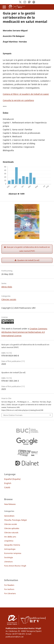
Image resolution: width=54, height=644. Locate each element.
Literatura (8, 562)
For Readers (9, 585)
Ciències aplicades (12, 528)
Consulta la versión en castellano (18, 100)
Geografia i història (12, 545)
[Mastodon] (29, 2)
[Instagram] (25, 2)
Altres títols (7, 287)
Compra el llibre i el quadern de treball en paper (26, 94)
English (8, 483)
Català (7, 487)
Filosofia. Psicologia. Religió (16, 520)
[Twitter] (20, 2)
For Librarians (10, 593)
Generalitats (9, 516)
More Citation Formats (13, 415)
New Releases (10, 504)
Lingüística (9, 541)
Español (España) (12, 479)
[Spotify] (34, 2)
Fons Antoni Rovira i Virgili (15, 566)
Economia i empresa (13, 553)
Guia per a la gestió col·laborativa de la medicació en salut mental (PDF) (28, 249)
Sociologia (9, 557)
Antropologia (10, 549)
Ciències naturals (11, 532)
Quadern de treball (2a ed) (28, 260)
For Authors (9, 589)
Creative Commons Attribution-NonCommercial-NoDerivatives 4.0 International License (24, 332)
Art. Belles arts (10, 537)
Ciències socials (9, 299)
